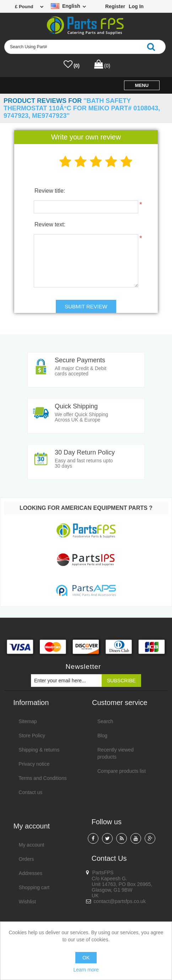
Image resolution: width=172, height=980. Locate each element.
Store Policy (32, 736)
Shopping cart (34, 887)
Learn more (86, 970)
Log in (136, 6)
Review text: (50, 224)
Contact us (30, 792)
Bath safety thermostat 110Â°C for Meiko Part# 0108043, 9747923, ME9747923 (82, 108)
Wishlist (27, 902)
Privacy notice (34, 764)
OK (86, 958)
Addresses (31, 873)
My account (32, 845)
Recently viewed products (115, 753)
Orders (26, 859)
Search (105, 721)
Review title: (50, 191)
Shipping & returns (39, 750)
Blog (102, 736)
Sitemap (28, 721)
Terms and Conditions (42, 778)
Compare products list (122, 771)
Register (115, 6)
